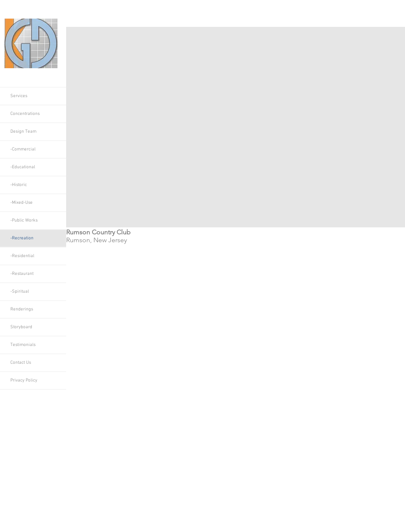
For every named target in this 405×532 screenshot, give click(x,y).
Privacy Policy (24, 381)
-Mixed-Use (21, 203)
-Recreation (22, 238)
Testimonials (23, 345)
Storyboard (21, 327)
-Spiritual (20, 292)
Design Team (23, 132)
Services (19, 96)
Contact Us (21, 363)
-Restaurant (22, 274)
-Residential (22, 256)
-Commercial (23, 149)
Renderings (22, 309)
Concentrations (25, 114)
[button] (236, 127)
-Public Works (24, 221)
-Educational (23, 167)
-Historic (19, 185)
